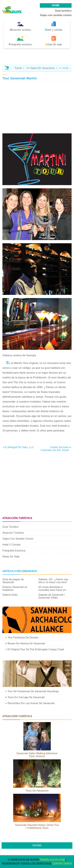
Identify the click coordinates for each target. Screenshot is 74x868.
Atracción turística (13, 533)
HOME (56, 5)
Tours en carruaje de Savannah (26, 697)
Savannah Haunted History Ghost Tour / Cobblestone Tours (37, 826)
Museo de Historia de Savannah (26, 643)
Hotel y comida (11, 545)
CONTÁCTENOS (62, 864)
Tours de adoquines (37, 791)
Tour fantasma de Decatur (23, 638)
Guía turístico (63, 11)
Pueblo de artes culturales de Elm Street (55, 449)
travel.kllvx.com (52, 860)
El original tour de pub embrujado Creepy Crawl (36, 649)
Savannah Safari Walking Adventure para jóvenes (37, 755)
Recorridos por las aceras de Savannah (31, 703)
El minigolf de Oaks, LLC (20, 447)
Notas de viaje (11, 557)
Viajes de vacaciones (42, 68)
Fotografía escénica (14, 551)
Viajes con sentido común (56, 15)
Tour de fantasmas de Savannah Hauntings (33, 691)
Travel (18, 68)
